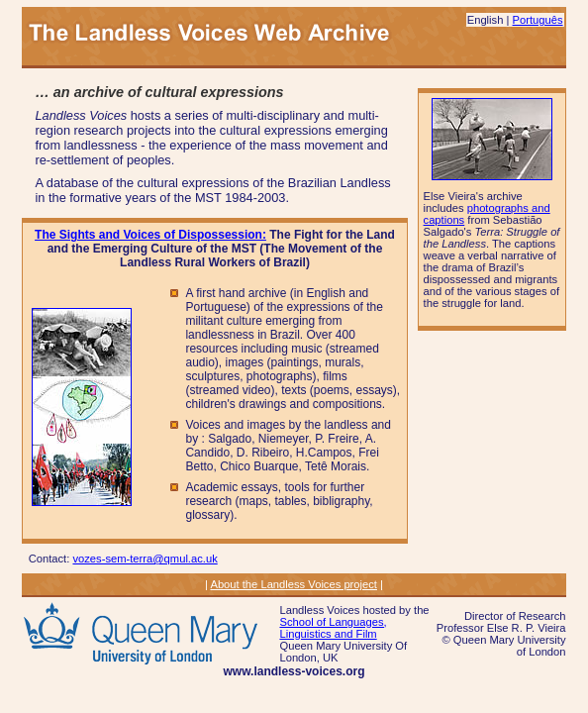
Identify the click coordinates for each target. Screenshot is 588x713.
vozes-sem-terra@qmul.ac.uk (145, 559)
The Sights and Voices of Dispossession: (150, 235)
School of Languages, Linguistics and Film (333, 628)
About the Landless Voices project (294, 584)
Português (538, 20)
